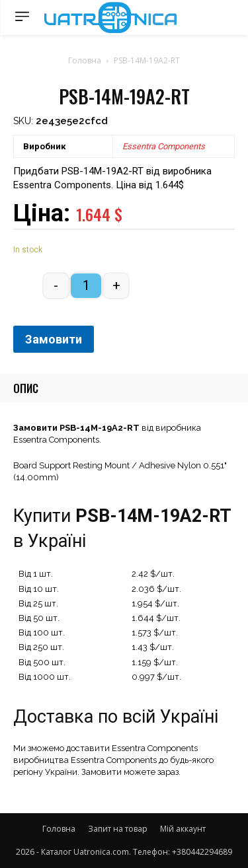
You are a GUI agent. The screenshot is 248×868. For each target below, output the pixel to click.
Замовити (54, 339)
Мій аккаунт (183, 829)
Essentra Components (164, 146)
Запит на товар (118, 829)
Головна (85, 60)
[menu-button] (22, 16)
